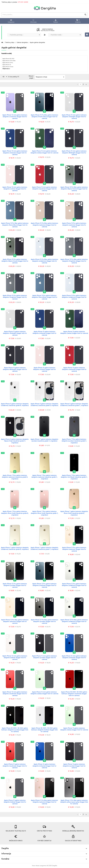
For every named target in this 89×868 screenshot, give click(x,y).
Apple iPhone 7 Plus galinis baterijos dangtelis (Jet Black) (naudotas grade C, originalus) (74, 477)
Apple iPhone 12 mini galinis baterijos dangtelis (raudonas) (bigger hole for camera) (15, 694)
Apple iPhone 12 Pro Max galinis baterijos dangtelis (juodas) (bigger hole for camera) (44, 621)
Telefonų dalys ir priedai (15, 2)
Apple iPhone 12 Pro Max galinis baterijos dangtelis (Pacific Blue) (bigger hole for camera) (44, 117)
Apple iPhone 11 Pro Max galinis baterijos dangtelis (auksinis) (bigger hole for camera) (44, 802)
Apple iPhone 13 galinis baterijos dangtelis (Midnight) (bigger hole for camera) (15, 369)
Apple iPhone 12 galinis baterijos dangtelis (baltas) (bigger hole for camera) (15, 802)
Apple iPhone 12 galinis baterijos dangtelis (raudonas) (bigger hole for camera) (15, 766)
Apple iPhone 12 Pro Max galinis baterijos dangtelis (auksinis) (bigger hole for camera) (15, 621)
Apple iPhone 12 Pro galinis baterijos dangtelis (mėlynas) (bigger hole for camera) (44, 585)
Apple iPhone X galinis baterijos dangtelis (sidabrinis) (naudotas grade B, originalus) (15, 405)
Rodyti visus (6, 69)
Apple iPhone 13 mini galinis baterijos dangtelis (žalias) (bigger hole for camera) (44, 152)
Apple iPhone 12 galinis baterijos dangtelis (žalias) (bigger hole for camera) (74, 729)
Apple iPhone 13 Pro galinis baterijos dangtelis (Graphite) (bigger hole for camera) (15, 297)
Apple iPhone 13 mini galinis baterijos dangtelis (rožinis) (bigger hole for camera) (15, 189)
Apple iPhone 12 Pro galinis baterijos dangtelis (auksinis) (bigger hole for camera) (74, 549)
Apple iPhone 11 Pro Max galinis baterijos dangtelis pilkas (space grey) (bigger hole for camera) (74, 802)
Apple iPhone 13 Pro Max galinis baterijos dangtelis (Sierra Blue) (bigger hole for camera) (15, 225)
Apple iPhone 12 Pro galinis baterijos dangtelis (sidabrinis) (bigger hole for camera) (74, 585)
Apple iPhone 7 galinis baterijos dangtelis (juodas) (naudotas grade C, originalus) (44, 440)
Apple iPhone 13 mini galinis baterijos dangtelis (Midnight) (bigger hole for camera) (74, 153)
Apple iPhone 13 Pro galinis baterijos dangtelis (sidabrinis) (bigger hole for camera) (74, 297)
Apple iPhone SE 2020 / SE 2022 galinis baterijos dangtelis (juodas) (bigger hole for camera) (15, 730)
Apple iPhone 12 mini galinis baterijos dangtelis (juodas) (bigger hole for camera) (44, 658)
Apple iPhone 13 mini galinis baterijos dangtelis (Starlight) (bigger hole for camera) (74, 117)
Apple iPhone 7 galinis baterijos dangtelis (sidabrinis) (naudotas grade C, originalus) (44, 548)
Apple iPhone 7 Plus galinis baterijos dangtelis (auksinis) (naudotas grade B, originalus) (15, 477)
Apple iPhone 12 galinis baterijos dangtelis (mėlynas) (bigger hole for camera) (44, 766)
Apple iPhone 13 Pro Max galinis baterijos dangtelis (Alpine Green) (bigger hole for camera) (74, 189)
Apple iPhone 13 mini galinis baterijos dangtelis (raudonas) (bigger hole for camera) (44, 189)
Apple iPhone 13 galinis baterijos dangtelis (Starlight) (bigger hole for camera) (15, 333)
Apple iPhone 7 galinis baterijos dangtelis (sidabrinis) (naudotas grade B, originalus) (15, 548)
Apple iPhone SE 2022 (8, 59)
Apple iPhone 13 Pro (8, 63)
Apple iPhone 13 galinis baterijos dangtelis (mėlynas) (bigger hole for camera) (44, 333)
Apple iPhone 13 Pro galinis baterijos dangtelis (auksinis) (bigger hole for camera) (74, 225)
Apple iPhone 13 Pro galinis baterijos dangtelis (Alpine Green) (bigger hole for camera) (15, 261)
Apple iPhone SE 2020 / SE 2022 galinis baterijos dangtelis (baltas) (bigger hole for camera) (44, 730)
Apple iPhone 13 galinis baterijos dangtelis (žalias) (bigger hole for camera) (74, 332)
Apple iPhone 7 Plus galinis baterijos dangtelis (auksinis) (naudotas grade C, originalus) (44, 477)
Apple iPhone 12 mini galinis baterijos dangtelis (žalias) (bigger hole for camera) (44, 693)
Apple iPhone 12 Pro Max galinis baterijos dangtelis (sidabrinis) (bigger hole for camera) (74, 621)
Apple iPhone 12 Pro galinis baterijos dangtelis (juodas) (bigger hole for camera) (15, 585)
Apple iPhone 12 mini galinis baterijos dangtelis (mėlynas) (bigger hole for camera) (74, 658)
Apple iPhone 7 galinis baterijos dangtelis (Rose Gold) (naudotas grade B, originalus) (74, 513)
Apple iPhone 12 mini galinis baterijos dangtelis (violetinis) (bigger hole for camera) (15, 117)
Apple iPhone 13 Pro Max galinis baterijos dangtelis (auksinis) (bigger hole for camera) (44, 225)
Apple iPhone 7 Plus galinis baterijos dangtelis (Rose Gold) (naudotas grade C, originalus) (44, 513)
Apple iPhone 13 (7, 65)
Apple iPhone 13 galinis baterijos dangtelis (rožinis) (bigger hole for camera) (44, 369)
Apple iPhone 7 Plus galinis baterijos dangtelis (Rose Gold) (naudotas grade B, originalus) (15, 513)
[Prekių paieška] (44, 15)
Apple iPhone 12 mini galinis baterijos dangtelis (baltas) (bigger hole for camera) (15, 658)
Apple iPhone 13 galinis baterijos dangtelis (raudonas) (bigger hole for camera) (74, 369)
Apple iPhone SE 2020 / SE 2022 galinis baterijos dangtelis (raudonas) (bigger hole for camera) (74, 694)
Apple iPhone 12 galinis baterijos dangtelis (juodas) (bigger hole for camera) (74, 766)
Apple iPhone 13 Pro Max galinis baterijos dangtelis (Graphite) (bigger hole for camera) (74, 261)
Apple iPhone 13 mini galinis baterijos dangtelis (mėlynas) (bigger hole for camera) (15, 153)
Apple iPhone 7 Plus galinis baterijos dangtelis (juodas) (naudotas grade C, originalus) (74, 441)
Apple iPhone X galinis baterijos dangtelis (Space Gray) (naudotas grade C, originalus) (15, 441)
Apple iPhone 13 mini (8, 67)
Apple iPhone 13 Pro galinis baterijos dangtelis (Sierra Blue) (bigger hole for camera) (44, 297)
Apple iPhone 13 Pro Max (9, 61)
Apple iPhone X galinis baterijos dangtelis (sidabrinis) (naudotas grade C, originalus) (74, 405)
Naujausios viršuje (50, 77)
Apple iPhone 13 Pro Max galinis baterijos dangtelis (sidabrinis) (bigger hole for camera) (44, 261)
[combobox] (24, 35)
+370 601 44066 (23, 2)
